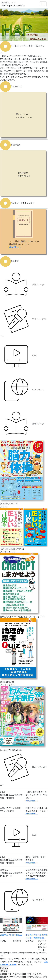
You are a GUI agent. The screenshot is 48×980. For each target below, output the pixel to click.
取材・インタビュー (23, 320)
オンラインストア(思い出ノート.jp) (42, 945)
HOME (3, 941)
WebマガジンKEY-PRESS (11, 935)
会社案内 (17, 941)
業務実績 (30, 941)
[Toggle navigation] (43, 4)
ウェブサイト (22, 390)
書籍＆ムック (22, 285)
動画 (18, 356)
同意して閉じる (4, 969)
